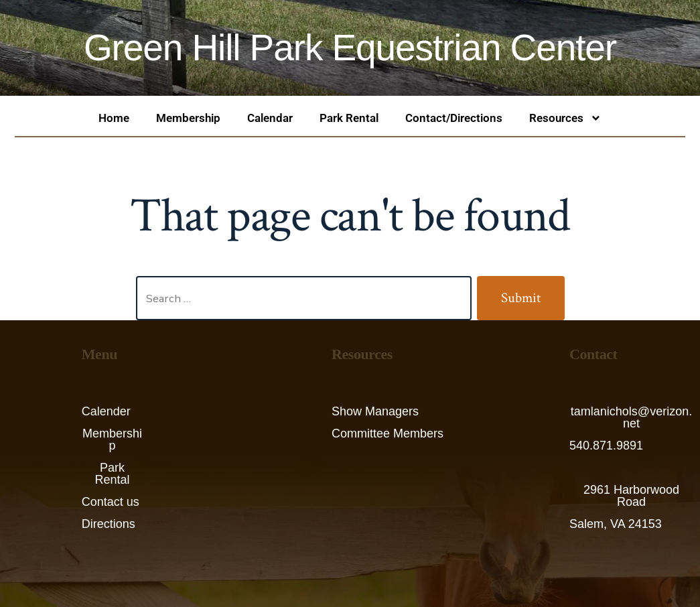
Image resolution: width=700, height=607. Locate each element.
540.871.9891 (606, 446)
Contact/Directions (454, 118)
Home (114, 118)
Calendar (270, 118)
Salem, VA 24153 (616, 524)
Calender (106, 411)
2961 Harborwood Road (631, 496)
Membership (188, 118)
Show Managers (375, 411)
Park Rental (349, 118)
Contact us (111, 502)
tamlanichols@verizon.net (631, 417)
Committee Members (388, 433)
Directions (109, 524)
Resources (565, 118)
